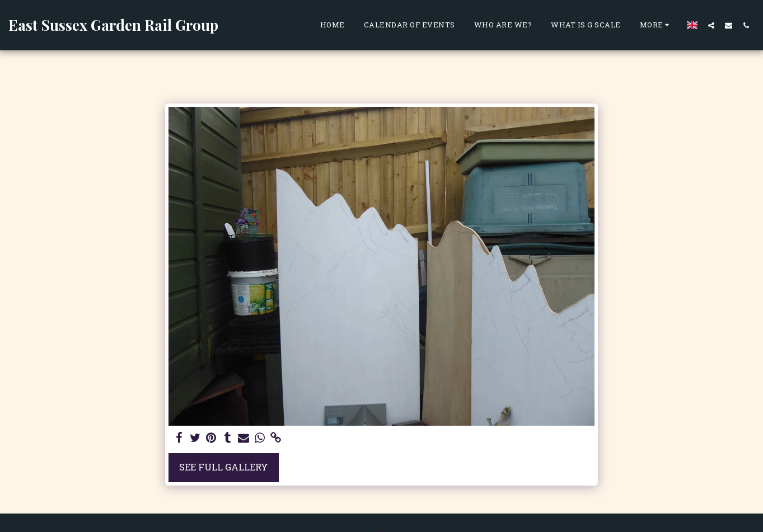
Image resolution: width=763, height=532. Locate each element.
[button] (711, 25)
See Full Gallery (224, 467)
